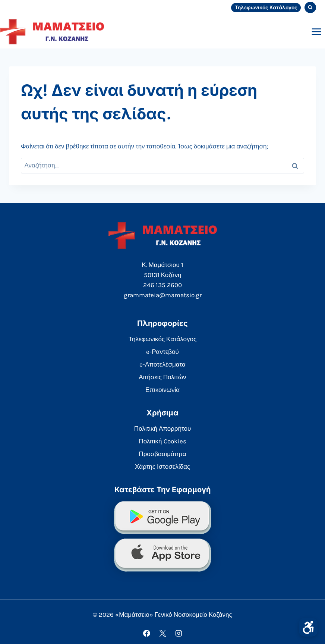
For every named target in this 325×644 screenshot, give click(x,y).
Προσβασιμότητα (162, 454)
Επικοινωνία (162, 390)
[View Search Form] (310, 8)
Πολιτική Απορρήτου (162, 428)
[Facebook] (146, 633)
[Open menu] (316, 32)
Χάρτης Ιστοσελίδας (162, 466)
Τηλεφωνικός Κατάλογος (266, 7)
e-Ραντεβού (162, 352)
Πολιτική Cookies (162, 441)
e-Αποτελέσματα (162, 364)
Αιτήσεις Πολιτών (162, 377)
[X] (162, 633)
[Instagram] (178, 633)
